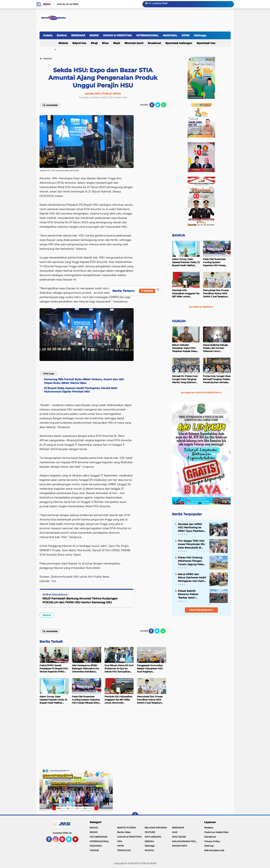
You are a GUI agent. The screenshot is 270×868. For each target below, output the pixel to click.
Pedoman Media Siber (216, 832)
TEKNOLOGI (124, 850)
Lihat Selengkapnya (201, 610)
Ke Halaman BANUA (201, 307)
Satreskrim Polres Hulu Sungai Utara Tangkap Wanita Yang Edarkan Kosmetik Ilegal (185, 379)
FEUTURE (150, 832)
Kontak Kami (135, 43)
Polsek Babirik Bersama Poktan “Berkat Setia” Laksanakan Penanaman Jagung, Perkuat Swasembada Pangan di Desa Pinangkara (191, 594)
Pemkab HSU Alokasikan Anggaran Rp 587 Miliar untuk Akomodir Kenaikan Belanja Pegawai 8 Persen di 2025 (186, 293)
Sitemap (209, 846)
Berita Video (124, 832)
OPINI (186, 35)
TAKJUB (94, 850)
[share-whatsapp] (164, 105)
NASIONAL (170, 35)
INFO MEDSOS (153, 837)
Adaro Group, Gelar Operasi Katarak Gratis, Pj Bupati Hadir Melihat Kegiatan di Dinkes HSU (186, 262)
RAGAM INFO (180, 846)
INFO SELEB (179, 837)
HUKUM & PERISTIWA (117, 35)
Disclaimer (210, 837)
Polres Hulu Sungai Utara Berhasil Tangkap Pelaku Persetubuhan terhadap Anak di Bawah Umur (217, 379)
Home (47, 4)
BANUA (62, 35)
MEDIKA (149, 841)
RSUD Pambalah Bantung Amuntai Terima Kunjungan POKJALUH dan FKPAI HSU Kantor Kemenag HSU (80, 600)
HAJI (95, 43)
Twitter (70, 841)
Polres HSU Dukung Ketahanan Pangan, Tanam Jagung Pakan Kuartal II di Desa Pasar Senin (191, 561)
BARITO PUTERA (126, 828)
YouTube (78, 841)
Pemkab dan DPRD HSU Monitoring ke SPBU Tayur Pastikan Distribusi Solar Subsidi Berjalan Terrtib (191, 528)
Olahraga (200, 35)
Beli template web (214, 850)
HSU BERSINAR (98, 837)
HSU (106, 43)
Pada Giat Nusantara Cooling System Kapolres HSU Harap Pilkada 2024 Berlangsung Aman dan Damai (216, 262)
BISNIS (94, 35)
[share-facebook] (152, 105)
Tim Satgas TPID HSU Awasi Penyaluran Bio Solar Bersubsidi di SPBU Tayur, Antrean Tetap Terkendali (191, 544)
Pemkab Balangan (180, 43)
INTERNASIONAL (147, 35)
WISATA (149, 850)
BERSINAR (78, 35)
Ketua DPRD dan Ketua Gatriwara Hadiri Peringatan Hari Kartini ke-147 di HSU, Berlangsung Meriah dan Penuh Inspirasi (192, 578)
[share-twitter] (158, 105)
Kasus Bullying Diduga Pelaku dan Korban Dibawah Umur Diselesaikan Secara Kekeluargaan (215, 348)
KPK (118, 43)
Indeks (48, 35)
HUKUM (179, 321)
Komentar (50, 105)
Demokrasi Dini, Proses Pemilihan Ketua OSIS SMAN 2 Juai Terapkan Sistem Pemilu (216, 293)
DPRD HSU (80, 43)
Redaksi (209, 828)
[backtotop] (135, 815)
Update (147, 291)
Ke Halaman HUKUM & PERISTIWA (201, 393)
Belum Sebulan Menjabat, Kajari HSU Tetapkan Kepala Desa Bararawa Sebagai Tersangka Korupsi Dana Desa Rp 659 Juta (186, 348)
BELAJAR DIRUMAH (156, 828)
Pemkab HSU (207, 43)
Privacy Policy (212, 841)
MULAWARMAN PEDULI (186, 841)
